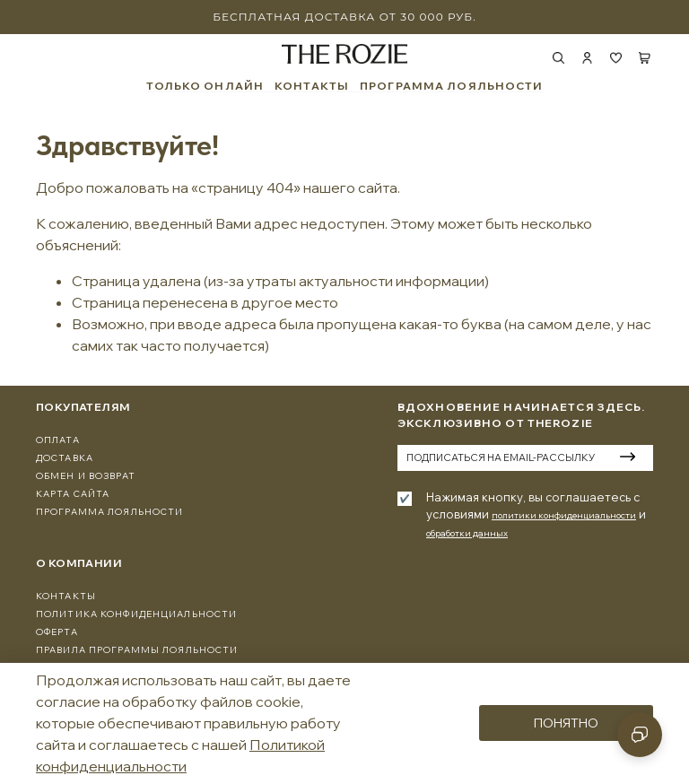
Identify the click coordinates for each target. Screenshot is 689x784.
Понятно (566, 723)
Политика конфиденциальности (136, 614)
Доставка (65, 458)
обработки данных (467, 533)
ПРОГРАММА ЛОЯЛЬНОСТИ (451, 86)
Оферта (57, 632)
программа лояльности (109, 512)
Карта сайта (73, 494)
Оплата (58, 440)
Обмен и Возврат (86, 476)
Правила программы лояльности (137, 650)
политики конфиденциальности (564, 515)
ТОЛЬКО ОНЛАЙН (205, 86)
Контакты (66, 596)
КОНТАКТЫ (312, 86)
